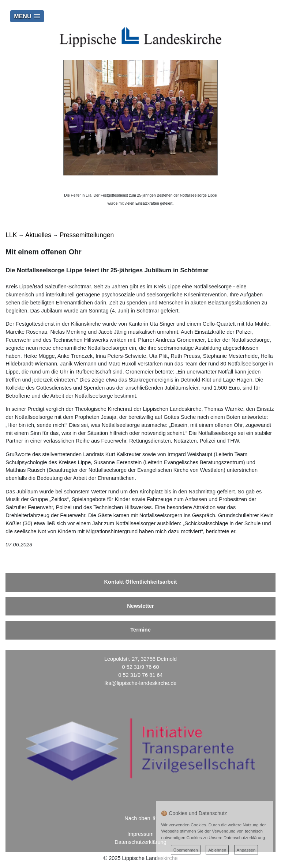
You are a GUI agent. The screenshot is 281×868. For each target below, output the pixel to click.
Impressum (140, 834)
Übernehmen (186, 850)
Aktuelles (38, 235)
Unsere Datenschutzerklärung (237, 837)
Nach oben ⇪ (140, 818)
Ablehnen (217, 850)
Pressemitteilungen (87, 235)
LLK (11, 235)
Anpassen (246, 850)
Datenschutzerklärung (140, 842)
